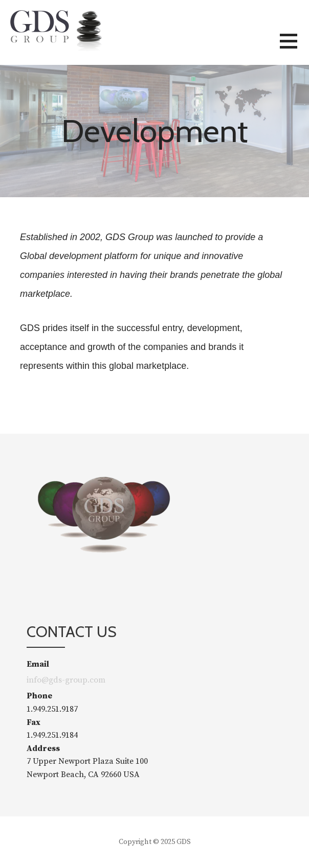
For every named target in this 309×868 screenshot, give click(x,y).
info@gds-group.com (66, 680)
